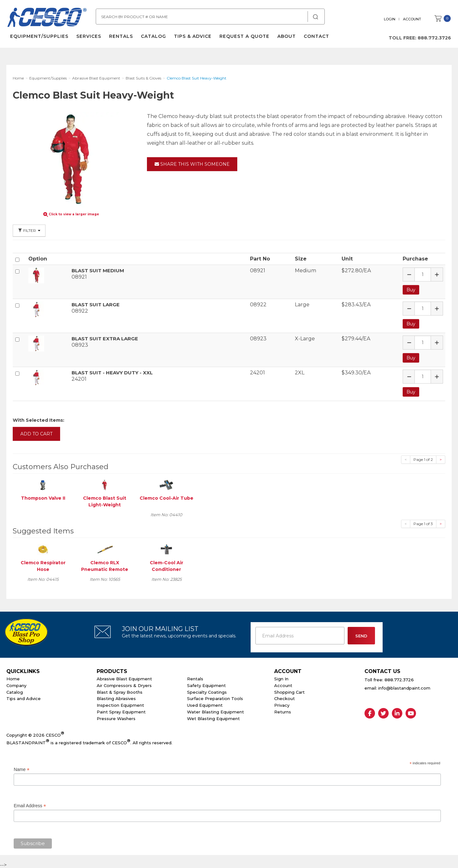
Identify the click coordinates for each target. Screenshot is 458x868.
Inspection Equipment (120, 704)
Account (413, 19)
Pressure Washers (116, 717)
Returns (283, 711)
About (286, 38)
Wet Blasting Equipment (213, 717)
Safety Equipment (206, 684)
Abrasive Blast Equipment (124, 678)
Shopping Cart (289, 691)
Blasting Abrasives (116, 698)
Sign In (281, 678)
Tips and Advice (24, 698)
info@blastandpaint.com (404, 687)
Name (21, 768)
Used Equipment (205, 704)
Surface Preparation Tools (215, 698)
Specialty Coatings (207, 691)
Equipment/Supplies (39, 38)
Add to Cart (36, 433)
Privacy (282, 704)
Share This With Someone (192, 164)
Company (16, 684)
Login (390, 19)
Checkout (285, 698)
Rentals (120, 38)
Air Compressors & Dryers (124, 684)
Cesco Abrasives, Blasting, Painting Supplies (48, 19)
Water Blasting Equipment (215, 711)
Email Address (30, 805)
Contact (316, 38)
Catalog (153, 38)
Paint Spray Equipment (121, 711)
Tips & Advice (192, 38)
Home (13, 678)
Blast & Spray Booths (120, 691)
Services (88, 38)
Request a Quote (244, 38)
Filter (29, 230)
